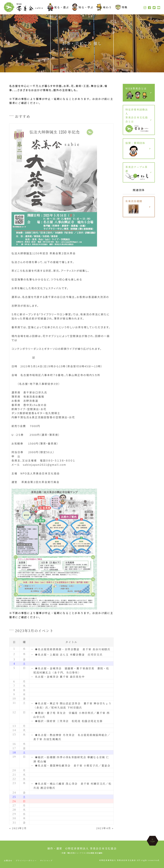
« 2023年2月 (18, 830)
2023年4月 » (104, 830)
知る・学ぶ (82, 7)
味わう (103, 7)
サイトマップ (47, 860)
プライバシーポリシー (26, 860)
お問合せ (8, 860)
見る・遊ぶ (57, 7)
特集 (121, 7)
